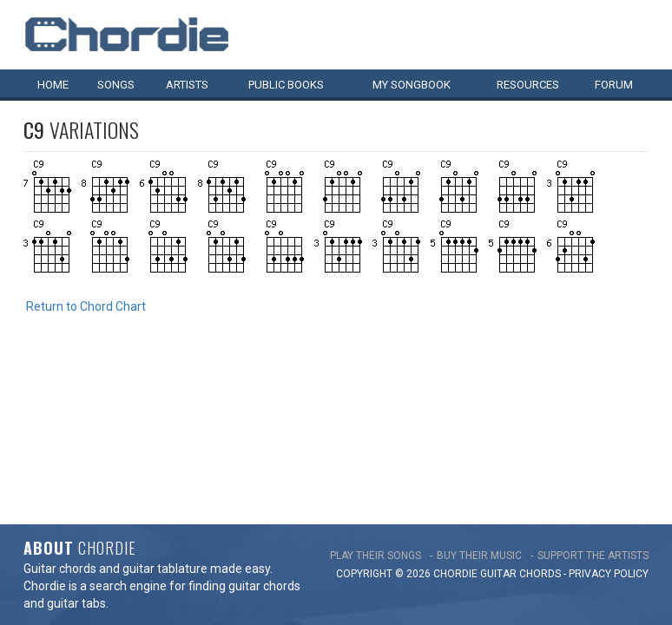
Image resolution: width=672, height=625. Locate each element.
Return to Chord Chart (86, 306)
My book (412, 85)
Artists (187, 85)
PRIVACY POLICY (609, 417)
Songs (116, 85)
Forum (614, 85)
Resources (528, 85)
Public (286, 85)
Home (53, 85)
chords (540, 417)
